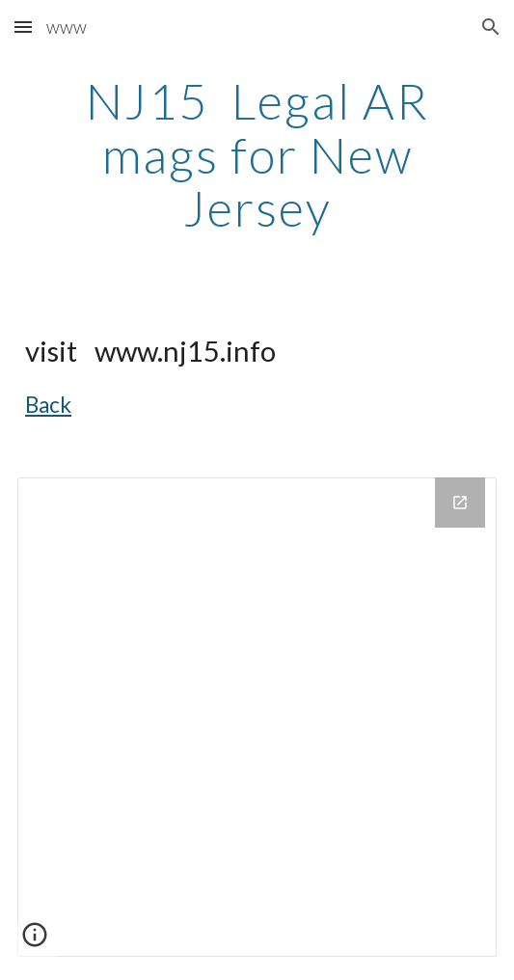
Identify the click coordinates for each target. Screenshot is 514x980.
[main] (257, 155)
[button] (23, 27)
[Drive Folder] (257, 717)
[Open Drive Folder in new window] (460, 503)
